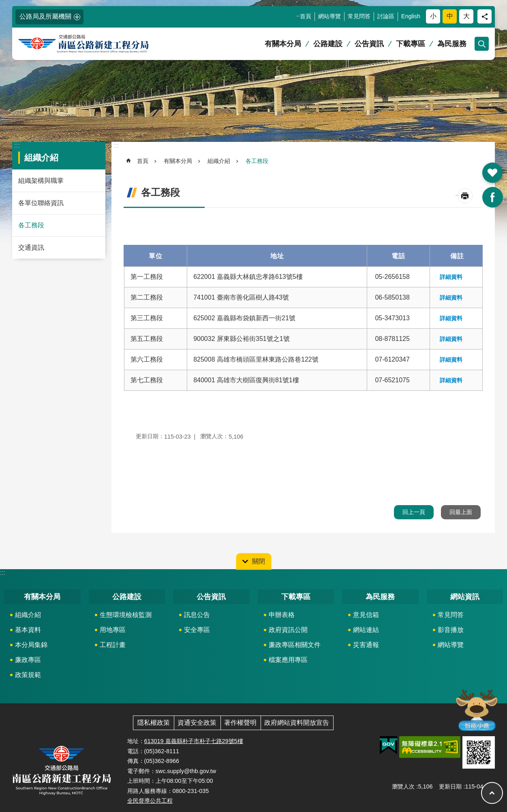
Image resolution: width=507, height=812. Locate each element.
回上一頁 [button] (414, 512)
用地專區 (113, 630)
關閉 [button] (259, 561)
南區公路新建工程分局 (95, 44)
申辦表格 (282, 615)
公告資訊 (369, 44)
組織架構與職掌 (41, 181)
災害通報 (366, 645)
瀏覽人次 (403, 786)
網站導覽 (329, 16)
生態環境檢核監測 (126, 615)
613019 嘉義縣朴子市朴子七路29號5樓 (194, 741)
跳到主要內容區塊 (4, 4)
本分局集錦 (31, 645)
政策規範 (28, 675)
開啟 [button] (492, 173)
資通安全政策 (197, 723)
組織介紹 (41, 157)
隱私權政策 (154, 723)
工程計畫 (113, 645)
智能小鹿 (476, 710)
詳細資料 (451, 277)
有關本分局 (283, 44)
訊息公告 (197, 615)
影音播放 (451, 630)
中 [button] (450, 16)
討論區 (386, 16)
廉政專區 (28, 660)
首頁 (306, 16)
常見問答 (359, 16)
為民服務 (452, 44)
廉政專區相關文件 (295, 645)
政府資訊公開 (288, 630)
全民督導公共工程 (150, 801)
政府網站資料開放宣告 (297, 723)
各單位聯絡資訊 (41, 203)
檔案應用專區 (288, 660)
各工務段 (31, 225)
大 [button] (466, 16)
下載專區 (411, 44)
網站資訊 (465, 597)
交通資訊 (31, 247)
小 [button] (433, 16)
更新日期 (450, 786)
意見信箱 (366, 615)
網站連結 (366, 630)
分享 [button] (485, 16)
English (411, 16)
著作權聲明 (240, 723)
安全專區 (197, 630)
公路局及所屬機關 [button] (45, 16)
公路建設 (328, 44)
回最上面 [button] (461, 512)
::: (5, 3)
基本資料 (28, 630)
